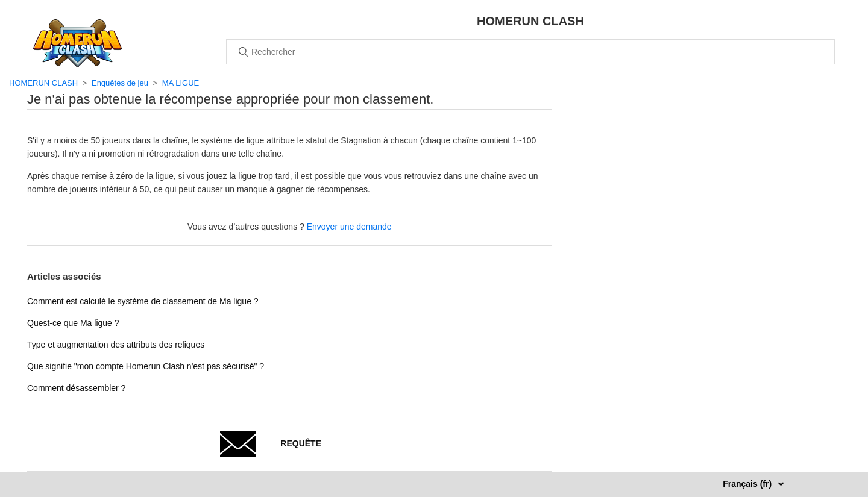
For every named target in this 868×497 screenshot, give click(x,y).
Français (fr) (748, 484)
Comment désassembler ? (76, 388)
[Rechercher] (530, 52)
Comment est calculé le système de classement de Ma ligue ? (143, 301)
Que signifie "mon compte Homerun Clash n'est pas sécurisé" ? (146, 366)
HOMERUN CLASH (43, 83)
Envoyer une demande (349, 227)
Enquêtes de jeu (120, 83)
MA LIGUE (181, 83)
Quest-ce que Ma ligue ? (73, 323)
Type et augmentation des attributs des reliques (116, 345)
